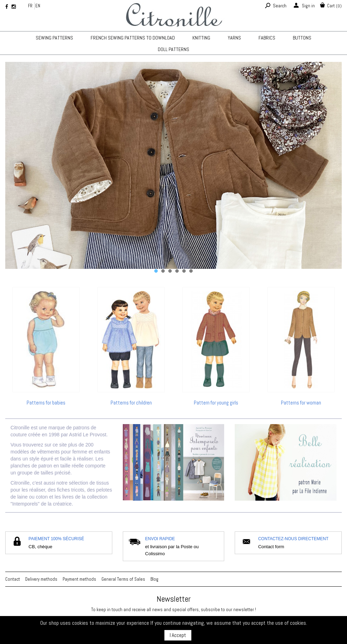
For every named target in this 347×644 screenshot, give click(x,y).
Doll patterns (173, 49)
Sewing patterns (54, 38)
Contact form (271, 547)
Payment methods (79, 579)
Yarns (234, 38)
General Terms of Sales (123, 579)
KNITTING (201, 38)
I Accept (178, 635)
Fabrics (267, 38)
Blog (154, 579)
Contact (13, 579)
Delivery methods (41, 579)
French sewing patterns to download (133, 38)
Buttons (302, 38)
